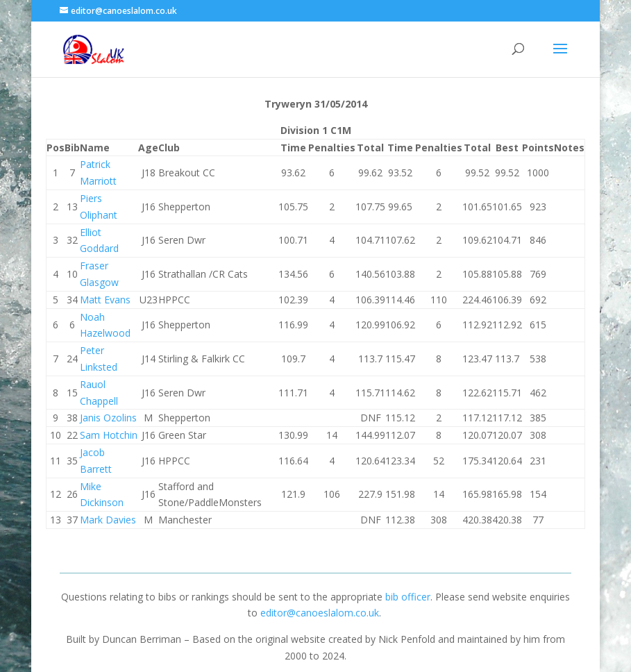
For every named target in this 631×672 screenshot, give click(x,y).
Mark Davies (108, 520)
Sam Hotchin (109, 435)
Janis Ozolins (108, 418)
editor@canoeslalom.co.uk (320, 613)
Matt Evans (105, 300)
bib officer (408, 597)
